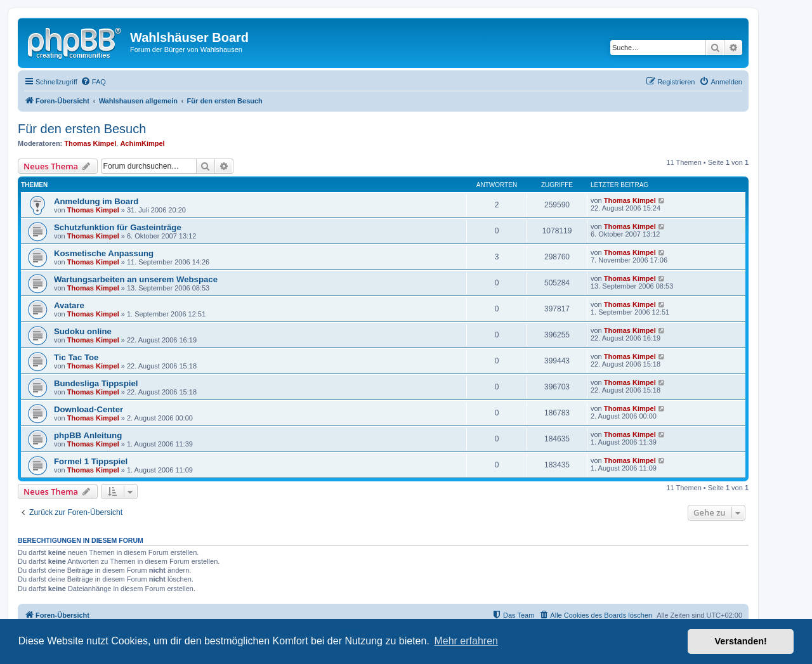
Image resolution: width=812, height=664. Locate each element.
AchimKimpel (142, 143)
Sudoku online (83, 331)
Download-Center (88, 409)
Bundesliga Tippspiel (96, 383)
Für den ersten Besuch (82, 129)
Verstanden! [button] (741, 641)
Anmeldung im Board (96, 201)
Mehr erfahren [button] (466, 641)
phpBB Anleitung (88, 435)
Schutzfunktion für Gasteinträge (118, 227)
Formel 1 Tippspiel (91, 461)
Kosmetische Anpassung (104, 253)
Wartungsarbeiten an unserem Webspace (136, 279)
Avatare (69, 305)
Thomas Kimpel (90, 143)
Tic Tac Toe (76, 357)
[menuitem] (93, 82)
